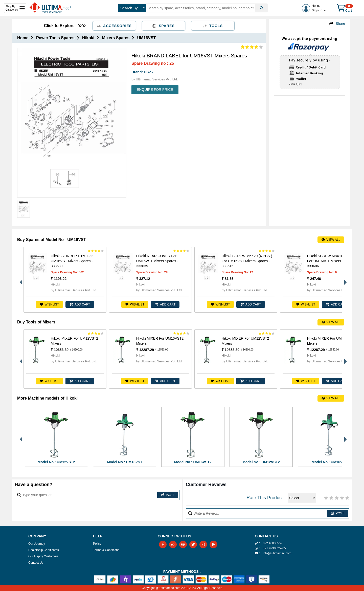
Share (340, 24)
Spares (164, 26)
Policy (97, 544)
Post (168, 495)
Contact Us (36, 563)
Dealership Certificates (44, 550)
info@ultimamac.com (277, 553)
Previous (20, 280)
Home (23, 38)
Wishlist (49, 304)
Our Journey (37, 544)
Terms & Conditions (106, 550)
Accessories (114, 26)
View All (331, 240)
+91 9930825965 (274, 548)
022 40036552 (273, 543)
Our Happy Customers (43, 556)
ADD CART (80, 304)
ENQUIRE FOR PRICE (155, 90)
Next (344, 280)
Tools (213, 26)
